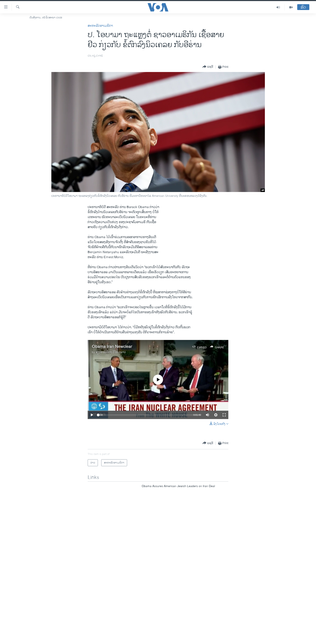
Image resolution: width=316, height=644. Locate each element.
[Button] (208, 67)
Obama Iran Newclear (112, 347)
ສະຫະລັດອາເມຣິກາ (100, 26)
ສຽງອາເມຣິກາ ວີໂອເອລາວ (111, 352)
